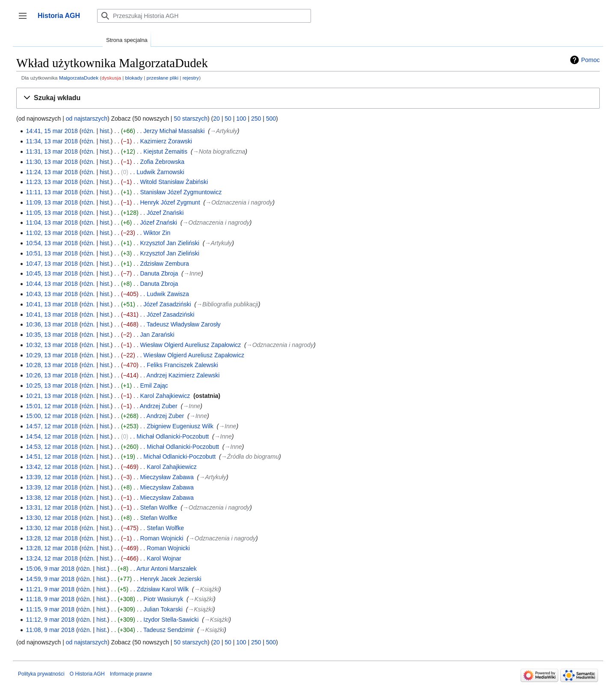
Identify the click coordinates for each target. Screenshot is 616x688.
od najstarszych (87, 119)
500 (271, 119)
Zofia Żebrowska (162, 162)
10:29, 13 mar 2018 (52, 355)
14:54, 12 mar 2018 (52, 436)
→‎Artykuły (224, 131)
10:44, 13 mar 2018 (52, 284)
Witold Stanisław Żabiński (174, 182)
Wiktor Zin (157, 233)
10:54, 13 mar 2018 (52, 243)
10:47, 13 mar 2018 (52, 264)
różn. (88, 131)
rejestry (191, 78)
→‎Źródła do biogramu (250, 457)
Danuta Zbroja (159, 273)
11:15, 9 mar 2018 (50, 609)
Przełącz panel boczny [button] (25, 20)
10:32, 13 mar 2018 (52, 345)
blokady (134, 78)
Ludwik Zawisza (168, 294)
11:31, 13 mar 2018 (52, 151)
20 (216, 119)
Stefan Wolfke (159, 507)
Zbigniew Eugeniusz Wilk (180, 426)
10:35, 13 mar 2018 (52, 335)
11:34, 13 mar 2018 (52, 141)
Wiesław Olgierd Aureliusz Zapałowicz (191, 345)
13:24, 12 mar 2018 (52, 558)
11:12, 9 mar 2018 (50, 620)
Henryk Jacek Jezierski (171, 579)
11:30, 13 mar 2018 (52, 162)
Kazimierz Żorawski (166, 141)
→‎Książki (207, 589)
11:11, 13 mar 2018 (52, 192)
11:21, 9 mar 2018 (50, 589)
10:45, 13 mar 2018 (52, 273)
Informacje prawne (131, 674)
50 (228, 119)
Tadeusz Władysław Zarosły (184, 324)
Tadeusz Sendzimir (169, 630)
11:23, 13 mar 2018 (52, 182)
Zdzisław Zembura (165, 264)
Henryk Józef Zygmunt (170, 202)
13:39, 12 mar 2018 (52, 477)
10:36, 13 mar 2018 (52, 324)
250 (256, 119)
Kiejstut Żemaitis (165, 151)
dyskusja (111, 78)
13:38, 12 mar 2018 (52, 498)
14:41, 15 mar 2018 (52, 131)
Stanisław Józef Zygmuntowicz (181, 192)
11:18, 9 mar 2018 (50, 599)
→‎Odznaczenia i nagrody (239, 202)
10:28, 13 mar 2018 (52, 365)
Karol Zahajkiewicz (165, 396)
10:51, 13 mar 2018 (52, 253)
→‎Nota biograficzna (219, 151)
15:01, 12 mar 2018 (52, 406)
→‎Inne (192, 273)
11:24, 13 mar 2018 (52, 172)
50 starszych (191, 119)
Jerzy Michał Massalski (174, 131)
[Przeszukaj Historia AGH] (204, 16)
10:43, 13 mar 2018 (52, 294)
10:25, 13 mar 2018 (52, 386)
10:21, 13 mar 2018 (52, 396)
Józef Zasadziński (167, 304)
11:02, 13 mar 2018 (52, 233)
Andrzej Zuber (159, 406)
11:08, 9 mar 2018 (50, 630)
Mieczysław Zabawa (167, 477)
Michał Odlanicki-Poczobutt (173, 436)
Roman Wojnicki (162, 538)
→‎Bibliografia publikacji (227, 304)
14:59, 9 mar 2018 (50, 579)
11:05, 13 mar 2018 (52, 213)
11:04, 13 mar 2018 (52, 222)
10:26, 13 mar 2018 (52, 375)
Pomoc (590, 60)
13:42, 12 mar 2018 (52, 467)
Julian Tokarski (163, 609)
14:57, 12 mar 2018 (52, 426)
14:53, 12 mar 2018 (52, 447)
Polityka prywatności (41, 674)
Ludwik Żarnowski (160, 172)
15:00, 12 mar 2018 (52, 416)
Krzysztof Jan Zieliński (170, 243)
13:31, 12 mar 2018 (52, 507)
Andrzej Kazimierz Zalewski (183, 375)
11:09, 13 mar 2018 (52, 202)
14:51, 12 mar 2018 (52, 457)
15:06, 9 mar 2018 (50, 569)
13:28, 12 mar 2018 (52, 538)
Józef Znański (165, 213)
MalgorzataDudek (79, 78)
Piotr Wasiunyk (163, 599)
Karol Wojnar (164, 558)
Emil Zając (154, 386)
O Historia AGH (87, 674)
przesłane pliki (163, 78)
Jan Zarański (157, 335)
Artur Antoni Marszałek (167, 569)
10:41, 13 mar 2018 (52, 304)
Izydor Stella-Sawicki (171, 620)
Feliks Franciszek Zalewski (182, 365)
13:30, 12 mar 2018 (52, 518)
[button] (308, 98)
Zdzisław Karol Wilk (163, 589)
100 (241, 119)
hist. (105, 131)
